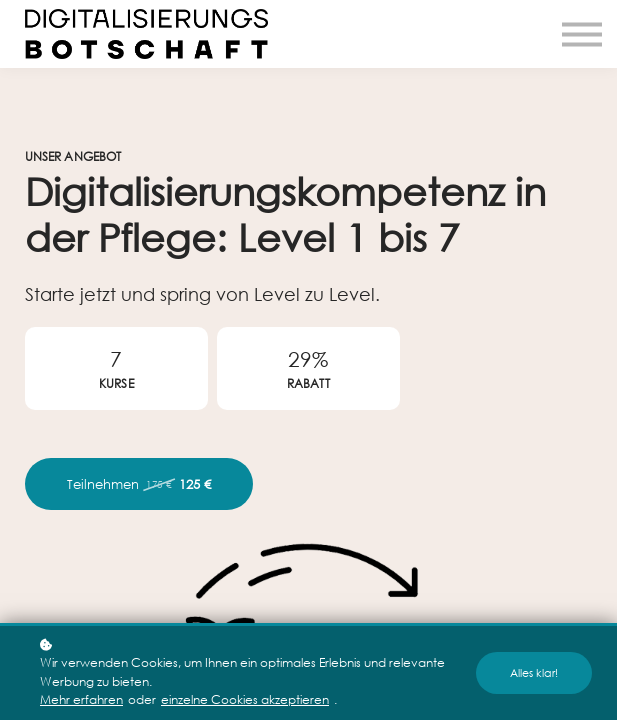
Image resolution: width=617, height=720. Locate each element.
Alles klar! (534, 673)
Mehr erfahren (81, 699)
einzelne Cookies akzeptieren (245, 699)
